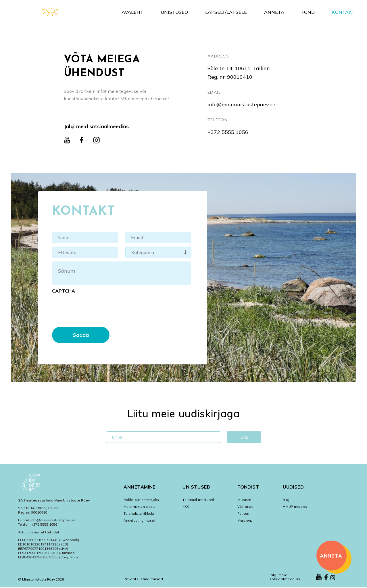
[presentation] (96, 308)
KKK (186, 507)
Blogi (287, 500)
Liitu (244, 438)
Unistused (174, 12)
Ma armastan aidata (140, 507)
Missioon (244, 500)
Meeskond (245, 520)
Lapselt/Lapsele (226, 12)
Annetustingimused (139, 520)
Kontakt (343, 12)
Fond (308, 12)
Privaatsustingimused (143, 579)
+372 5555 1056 (228, 132)
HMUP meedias (295, 507)
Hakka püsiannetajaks (141, 500)
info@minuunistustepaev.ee (241, 104)
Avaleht (132, 12)
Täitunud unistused (198, 500)
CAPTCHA (64, 291)
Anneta (274, 12)
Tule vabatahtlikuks (139, 514)
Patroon (243, 514)
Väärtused (245, 507)
